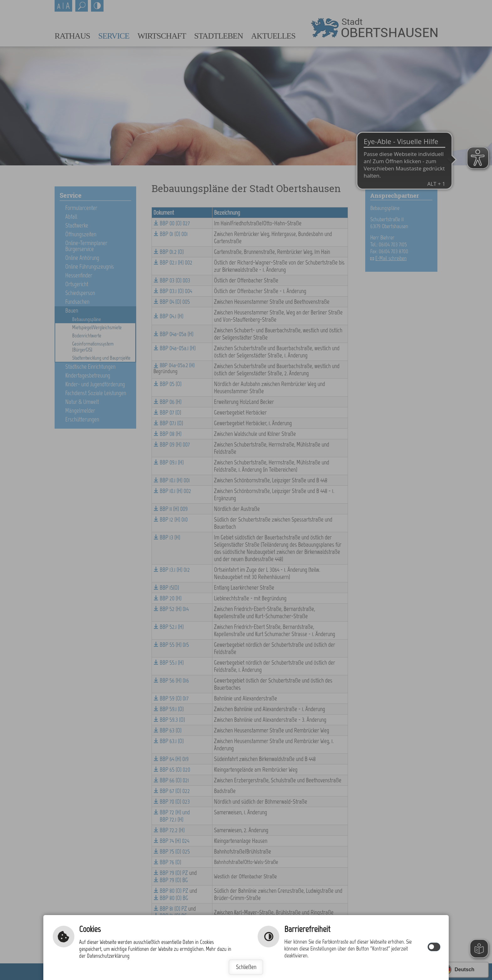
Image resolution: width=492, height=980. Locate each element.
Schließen (246, 967)
